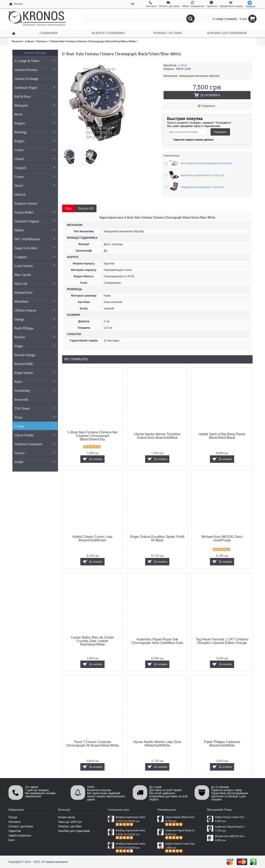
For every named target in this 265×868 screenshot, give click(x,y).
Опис (69, 208)
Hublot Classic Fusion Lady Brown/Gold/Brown (93, 538)
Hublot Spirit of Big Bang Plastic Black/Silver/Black (222, 436)
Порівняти (208, 106)
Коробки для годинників (74, 831)
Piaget (35, 346)
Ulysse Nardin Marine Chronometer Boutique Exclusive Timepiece (180, 817)
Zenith (35, 462)
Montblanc (35, 301)
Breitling (35, 132)
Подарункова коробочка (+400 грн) (202, 187)
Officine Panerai (35, 310)
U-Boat (35, 426)
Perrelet (35, 337)
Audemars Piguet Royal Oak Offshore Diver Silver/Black (230, 827)
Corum (35, 177)
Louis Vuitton (35, 266)
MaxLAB (35, 284)
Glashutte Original (35, 221)
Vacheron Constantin (35, 444)
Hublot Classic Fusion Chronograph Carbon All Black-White (230, 817)
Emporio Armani (26, 203)
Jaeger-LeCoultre (35, 248)
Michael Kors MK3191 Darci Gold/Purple (222, 538)
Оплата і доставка (21, 826)
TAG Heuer (35, 408)
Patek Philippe (35, 328)
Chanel (35, 159)
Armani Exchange (26, 79)
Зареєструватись (20, 835)
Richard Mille (24, 364)
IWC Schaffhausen (35, 239)
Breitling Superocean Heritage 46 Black (130, 817)
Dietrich (20, 195)
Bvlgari (35, 141)
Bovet (35, 114)
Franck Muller (35, 212)
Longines (35, 257)
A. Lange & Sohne (35, 61)
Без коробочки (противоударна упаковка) (206, 163)
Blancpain (35, 105)
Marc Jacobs (23, 275)
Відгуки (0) (86, 208)
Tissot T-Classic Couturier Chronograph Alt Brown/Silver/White (92, 744)
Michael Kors (24, 293)
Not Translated (76, 359)
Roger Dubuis (35, 373)
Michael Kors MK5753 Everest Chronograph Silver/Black (230, 836)
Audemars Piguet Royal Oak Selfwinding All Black (180, 830)
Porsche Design (25, 355)
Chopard (35, 168)
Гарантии (15, 831)
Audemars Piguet (35, 88)
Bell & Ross (35, 96)
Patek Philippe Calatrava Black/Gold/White (222, 744)
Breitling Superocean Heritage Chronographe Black (130, 844)
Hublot (35, 230)
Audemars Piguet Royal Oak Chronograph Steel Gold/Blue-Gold (157, 641)
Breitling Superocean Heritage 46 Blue (130, 830)
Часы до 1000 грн (70, 822)
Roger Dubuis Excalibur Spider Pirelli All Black (157, 538)
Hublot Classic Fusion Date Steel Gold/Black (180, 844)
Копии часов (67, 817)
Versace (35, 453)
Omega (35, 319)
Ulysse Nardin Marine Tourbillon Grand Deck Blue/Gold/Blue (157, 436)
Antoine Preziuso (35, 70)
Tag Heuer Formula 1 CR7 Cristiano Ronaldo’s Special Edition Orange (222, 641)
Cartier (35, 150)
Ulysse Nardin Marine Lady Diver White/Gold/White (157, 744)
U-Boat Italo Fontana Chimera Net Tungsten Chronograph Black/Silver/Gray (93, 436)
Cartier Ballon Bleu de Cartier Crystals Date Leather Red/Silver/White (93, 641)
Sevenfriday (35, 391)
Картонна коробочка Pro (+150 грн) (202, 175)
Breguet (35, 123)
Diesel (35, 186)
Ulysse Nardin (35, 435)
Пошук (13, 817)
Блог (12, 840)
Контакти (14, 822)
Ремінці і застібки (70, 826)
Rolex (35, 382)
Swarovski (22, 399)
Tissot (35, 417)
